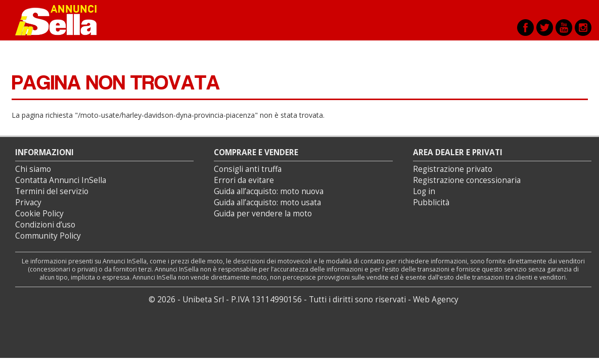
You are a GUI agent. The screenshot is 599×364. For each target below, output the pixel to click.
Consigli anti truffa (248, 169)
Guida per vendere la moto (263, 214)
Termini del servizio (52, 191)
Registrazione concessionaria (467, 180)
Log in (424, 191)
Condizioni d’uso (45, 225)
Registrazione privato (453, 169)
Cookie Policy (39, 214)
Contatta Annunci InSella (61, 180)
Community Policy (48, 236)
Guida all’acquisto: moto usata (267, 202)
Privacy (28, 202)
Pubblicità (431, 202)
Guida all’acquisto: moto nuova (269, 191)
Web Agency (436, 300)
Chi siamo (33, 169)
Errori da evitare (244, 180)
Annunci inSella (62, 20)
